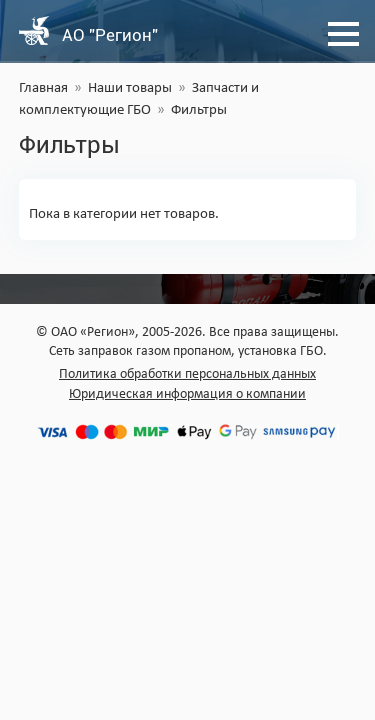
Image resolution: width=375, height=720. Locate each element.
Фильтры (199, 110)
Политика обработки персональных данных (187, 374)
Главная (43, 88)
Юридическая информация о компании (187, 394)
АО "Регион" (110, 35)
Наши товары (130, 88)
